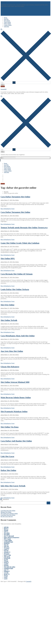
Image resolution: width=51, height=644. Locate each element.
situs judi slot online (10, 567)
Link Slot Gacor (7, 456)
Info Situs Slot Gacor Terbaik (13, 486)
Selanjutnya (6, 499)
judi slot (6, 527)
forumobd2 (4, 2)
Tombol (3, 86)
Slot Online (16, 200)
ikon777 (6, 529)
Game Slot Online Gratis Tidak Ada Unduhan (20, 243)
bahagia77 (7, 571)
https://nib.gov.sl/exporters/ (12, 537)
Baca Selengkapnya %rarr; (8, 209)
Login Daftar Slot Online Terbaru (15, 289)
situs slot (6, 546)
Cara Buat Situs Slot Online (8, 511)
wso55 (6, 577)
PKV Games (7, 539)
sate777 (6, 532)
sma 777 (6, 570)
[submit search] (14, 83)
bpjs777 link (7, 555)
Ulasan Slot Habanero (10, 367)
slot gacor (7, 548)
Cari (2, 501)
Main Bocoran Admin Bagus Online (16, 397)
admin (2, 200)
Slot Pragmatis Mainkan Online (14, 411)
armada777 (7, 552)
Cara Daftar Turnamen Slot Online (15, 197)
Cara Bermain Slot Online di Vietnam (17, 274)
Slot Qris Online (8, 305)
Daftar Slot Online (8, 470)
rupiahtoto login (9, 568)
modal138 (7, 543)
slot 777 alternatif (9, 536)
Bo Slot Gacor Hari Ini (7, 516)
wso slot (6, 573)
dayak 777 (7, 574)
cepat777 (6, 549)
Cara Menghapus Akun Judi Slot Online (18, 336)
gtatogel (6, 565)
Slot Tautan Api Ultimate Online (9, 514)
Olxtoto (6, 561)
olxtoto (6, 576)
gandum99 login (8, 542)
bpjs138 (6, 551)
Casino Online (8, 540)
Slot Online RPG (8, 258)
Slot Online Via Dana (10, 427)
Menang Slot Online (6, 512)
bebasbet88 (7, 558)
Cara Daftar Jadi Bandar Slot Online (16, 441)
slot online (7, 533)
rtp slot (6, 560)
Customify (29, 581)
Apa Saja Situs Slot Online (12, 351)
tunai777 (6, 562)
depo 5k (6, 545)
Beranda (6, 192)
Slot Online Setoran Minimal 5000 (15, 382)
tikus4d (6, 530)
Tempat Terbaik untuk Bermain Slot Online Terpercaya (24, 228)
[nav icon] (3, 85)
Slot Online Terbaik (9, 320)
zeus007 (6, 564)
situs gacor (7, 557)
